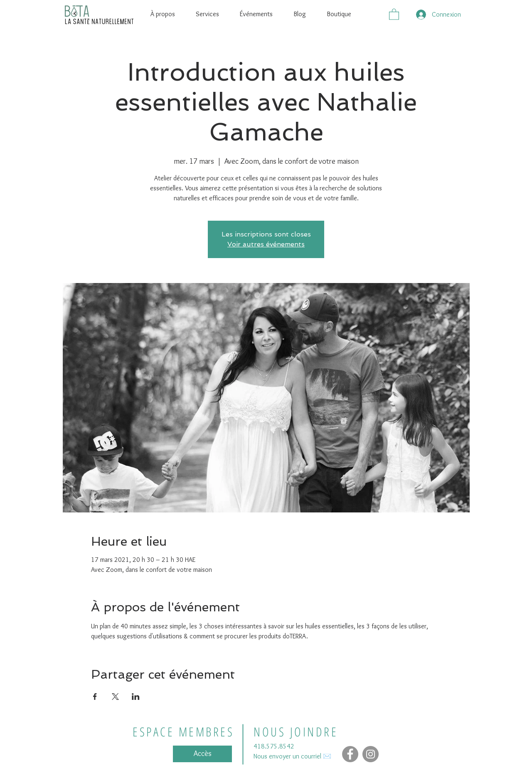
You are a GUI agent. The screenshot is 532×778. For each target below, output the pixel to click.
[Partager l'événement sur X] (115, 697)
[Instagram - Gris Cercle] (371, 754)
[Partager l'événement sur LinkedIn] (136, 697)
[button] (394, 14)
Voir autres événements (266, 244)
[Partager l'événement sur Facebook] (95, 697)
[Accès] (202, 754)
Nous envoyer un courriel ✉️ (292, 756)
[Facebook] (350, 754)
